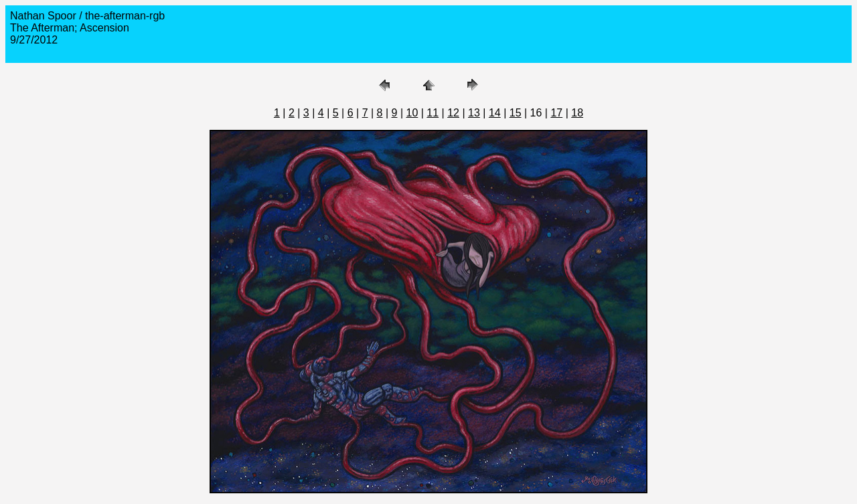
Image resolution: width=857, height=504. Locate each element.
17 (556, 113)
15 (516, 113)
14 (495, 113)
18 (577, 113)
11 (433, 113)
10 (412, 113)
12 (453, 113)
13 (474, 113)
